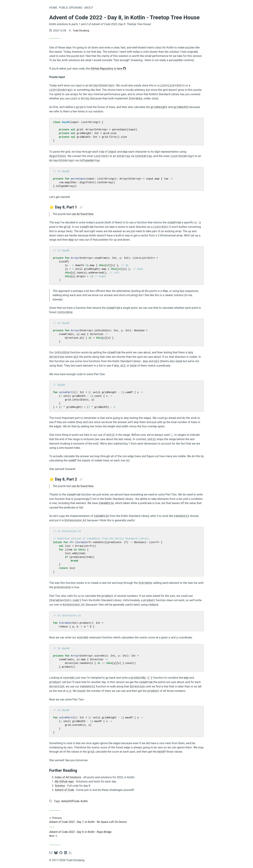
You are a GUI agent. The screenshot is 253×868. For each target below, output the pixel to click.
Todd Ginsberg (81, 31)
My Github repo (64, 781)
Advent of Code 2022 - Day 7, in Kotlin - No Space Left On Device (126, 820)
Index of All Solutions (68, 777)
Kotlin (84, 801)
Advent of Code (64, 790)
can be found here (83, 214)
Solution (60, 786)
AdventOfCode (70, 801)
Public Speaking (71, 8)
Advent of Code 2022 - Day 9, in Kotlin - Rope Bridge (126, 834)
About (89, 8)
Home (53, 8)
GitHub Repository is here (108, 69)
